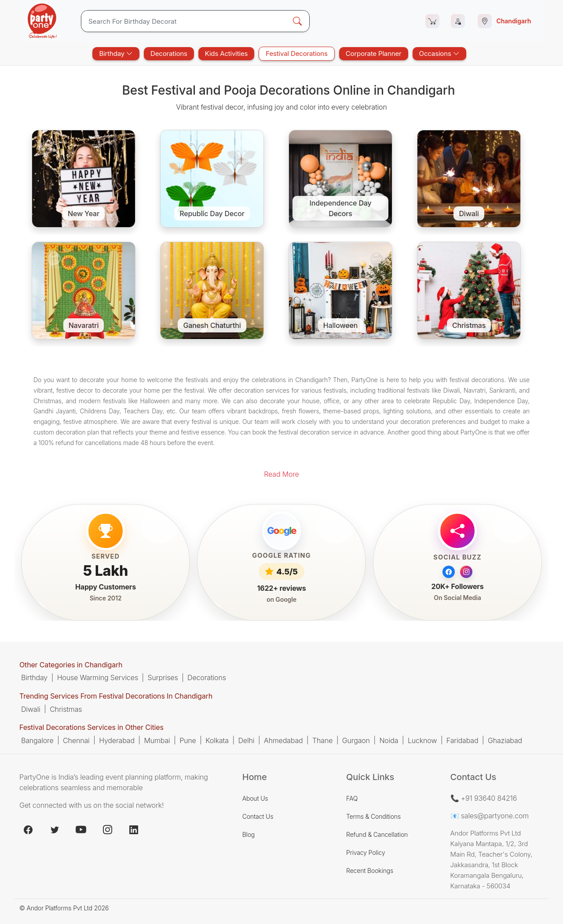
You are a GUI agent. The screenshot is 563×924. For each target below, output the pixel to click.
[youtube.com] (81, 830)
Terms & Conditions (373, 816)
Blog (249, 834)
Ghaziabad (505, 740)
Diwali (31, 709)
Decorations (169, 53)
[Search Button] (297, 21)
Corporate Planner (374, 53)
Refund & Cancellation (377, 834)
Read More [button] (281, 474)
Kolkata (217, 740)
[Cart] (432, 21)
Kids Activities (227, 53)
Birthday (116, 53)
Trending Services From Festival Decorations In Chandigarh (116, 696)
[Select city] (506, 21)
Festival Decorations (296, 53)
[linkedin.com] (134, 830)
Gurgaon (356, 740)
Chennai (76, 740)
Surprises (163, 677)
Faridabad (462, 740)
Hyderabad (117, 740)
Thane (322, 740)
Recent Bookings (370, 871)
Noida (389, 740)
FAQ (352, 798)
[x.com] (55, 830)
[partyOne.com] (42, 21)
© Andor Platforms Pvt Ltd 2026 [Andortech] (64, 908)
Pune (188, 740)
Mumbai (157, 740)
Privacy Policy (366, 852)
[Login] (458, 21)
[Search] (184, 21)
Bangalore (37, 740)
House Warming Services (98, 677)
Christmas (66, 709)
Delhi (246, 740)
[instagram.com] (107, 830)
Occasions (439, 53)
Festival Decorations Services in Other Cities (91, 728)
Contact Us (258, 816)
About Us (255, 798)
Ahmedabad (283, 740)
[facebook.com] (28, 830)
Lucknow (422, 740)
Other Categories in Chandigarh (71, 665)
